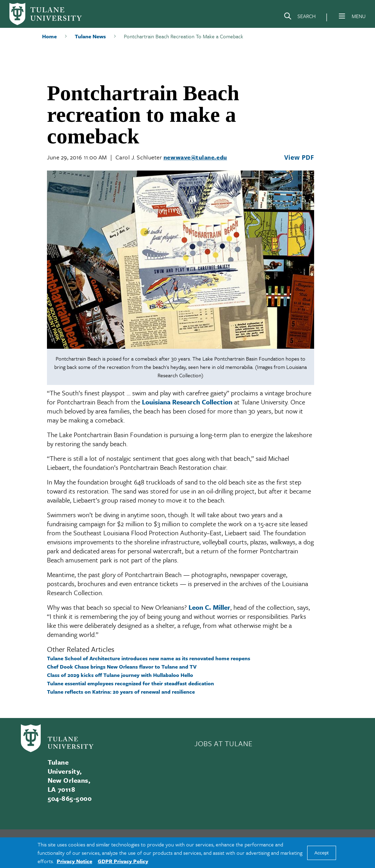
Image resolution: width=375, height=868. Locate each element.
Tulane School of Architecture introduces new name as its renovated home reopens (149, 658)
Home (49, 36)
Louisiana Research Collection (187, 402)
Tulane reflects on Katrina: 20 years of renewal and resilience (121, 692)
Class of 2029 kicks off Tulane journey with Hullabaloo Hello (120, 675)
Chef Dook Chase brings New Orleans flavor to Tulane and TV (122, 666)
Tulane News (90, 36)
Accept (322, 853)
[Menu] (342, 16)
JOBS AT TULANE (223, 743)
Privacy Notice (74, 861)
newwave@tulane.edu (195, 157)
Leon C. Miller (209, 607)
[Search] (300, 17)
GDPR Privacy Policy (123, 861)
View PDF (299, 157)
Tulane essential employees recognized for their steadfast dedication (130, 683)
